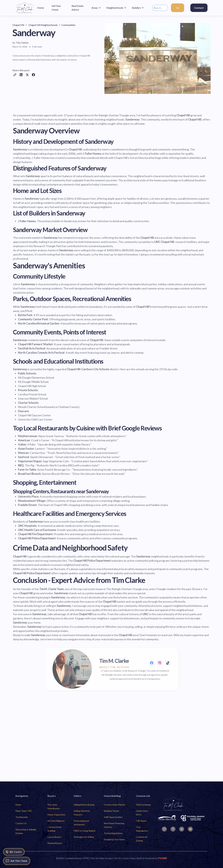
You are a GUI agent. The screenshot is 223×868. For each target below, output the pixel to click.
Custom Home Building (55, 829)
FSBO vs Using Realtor (85, 831)
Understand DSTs (142, 813)
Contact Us (21, 823)
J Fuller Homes (27, 221)
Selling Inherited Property (82, 813)
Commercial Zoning (142, 839)
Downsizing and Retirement (81, 823)
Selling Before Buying (84, 805)
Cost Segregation (142, 829)
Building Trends (111, 811)
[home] (25, 8)
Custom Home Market (115, 805)
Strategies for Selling (84, 837)
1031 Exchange (143, 805)
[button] (96, 8)
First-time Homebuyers (54, 806)
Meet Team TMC (24, 811)
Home (18, 805)
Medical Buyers (55, 843)
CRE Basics (141, 821)
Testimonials (22, 817)
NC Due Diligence (56, 821)
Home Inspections (56, 815)
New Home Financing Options (114, 825)
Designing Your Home (114, 839)
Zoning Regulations (113, 833)
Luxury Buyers (54, 837)
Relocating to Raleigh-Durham (26, 831)
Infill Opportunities (113, 817)
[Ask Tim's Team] (17, 861)
